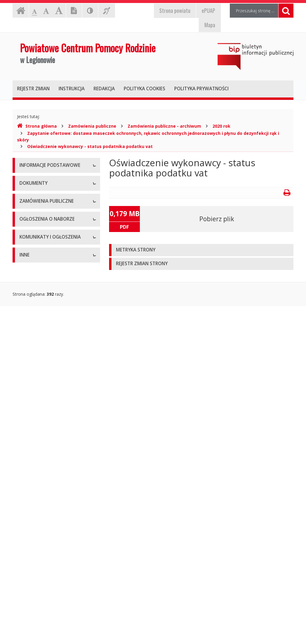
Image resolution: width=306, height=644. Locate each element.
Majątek (27, 564)
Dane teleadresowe (38, 180)
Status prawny (33, 193)
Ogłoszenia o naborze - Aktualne (51, 455)
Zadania (27, 233)
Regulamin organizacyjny (43, 311)
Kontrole (28, 577)
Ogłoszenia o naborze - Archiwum (52, 468)
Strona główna (37, 126)
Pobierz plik (217, 219)
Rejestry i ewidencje (39, 591)
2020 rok (221, 126)
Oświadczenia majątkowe (44, 604)
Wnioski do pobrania (39, 338)
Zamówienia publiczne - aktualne (51, 396)
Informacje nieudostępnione (47, 550)
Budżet (26, 325)
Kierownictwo (33, 220)
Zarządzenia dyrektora (41, 351)
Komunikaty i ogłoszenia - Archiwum (45, 516)
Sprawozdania (33, 365)
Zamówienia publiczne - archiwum (164, 126)
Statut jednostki (35, 298)
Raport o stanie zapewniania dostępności (47, 263)
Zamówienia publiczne (92, 126)
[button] (201, 250)
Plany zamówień (35, 423)
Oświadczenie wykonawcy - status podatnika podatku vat (90, 146)
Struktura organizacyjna (42, 206)
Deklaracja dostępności (42, 247)
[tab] (201, 250)
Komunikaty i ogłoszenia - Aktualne (53, 499)
